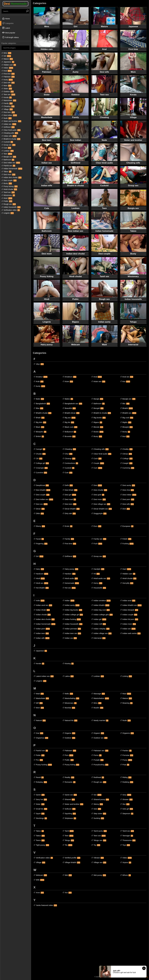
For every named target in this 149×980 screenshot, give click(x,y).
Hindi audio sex (101, 578)
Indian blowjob (129, 610)
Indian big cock (100, 610)
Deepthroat (41, 485)
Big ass (69, 418)
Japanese (8, 62)
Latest (6, 28)
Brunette (69, 436)
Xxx (67, 893)
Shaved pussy (100, 799)
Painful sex (8, 166)
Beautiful (69, 408)
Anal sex (127, 377)
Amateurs (69, 377)
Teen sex (8, 94)
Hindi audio (70, 578)
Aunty (7, 80)
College (126, 459)
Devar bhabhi (71, 509)
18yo (39, 364)
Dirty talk (69, 513)
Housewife (99, 588)
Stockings (40, 818)
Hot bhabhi (41, 588)
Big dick (40, 422)
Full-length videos (10, 37)
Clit (38, 459)
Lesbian (7, 151)
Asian (68, 381)
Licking (126, 676)
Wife (39, 880)
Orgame (69, 733)
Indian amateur (101, 601)
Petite (39, 755)
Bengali (97, 408)
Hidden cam (9, 65)
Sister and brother (11, 121)
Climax (126, 454)
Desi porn (127, 499)
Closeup (69, 459)
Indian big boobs (72, 610)
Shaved (69, 799)
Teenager (127, 836)
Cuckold (7, 142)
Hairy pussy (70, 569)
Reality (68, 777)
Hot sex (69, 588)
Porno (96, 755)
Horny (97, 583)
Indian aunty (71, 605)
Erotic (67, 526)
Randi (39, 777)
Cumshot (40, 473)
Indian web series (130, 633)
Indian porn (42, 629)
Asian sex (98, 381)
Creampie (41, 468)
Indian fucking (72, 619)
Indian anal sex (43, 605)
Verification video (11, 210)
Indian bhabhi (100, 605)
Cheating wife (10, 133)
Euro (96, 526)
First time (8, 74)
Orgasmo (127, 733)
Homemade (71, 583)
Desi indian (9, 115)
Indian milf (99, 624)
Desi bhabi (70, 490)
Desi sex (41, 504)
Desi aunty (128, 485)
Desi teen (8, 112)
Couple (98, 463)
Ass (125, 381)
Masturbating (71, 698)
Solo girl (127, 809)
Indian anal (128, 601)
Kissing (68, 664)
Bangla (97, 399)
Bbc (125, 404)
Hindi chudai (9, 189)
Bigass (97, 422)
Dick (125, 509)
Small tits (40, 809)
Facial (39, 539)
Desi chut (127, 490)
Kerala (7, 97)
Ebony (39, 526)
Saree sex (70, 795)
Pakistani (8, 77)
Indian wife (9, 136)
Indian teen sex (72, 633)
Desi (15, 4)
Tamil (68, 831)
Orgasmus (41, 738)
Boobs (97, 432)
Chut (67, 454)
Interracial (98, 638)
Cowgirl (126, 463)
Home (6, 19)
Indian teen (41, 633)
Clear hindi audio (11, 130)
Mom (6, 86)
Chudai (40, 454)
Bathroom (8, 160)
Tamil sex (8, 192)
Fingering (40, 544)
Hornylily (127, 583)
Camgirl (39, 449)
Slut (125, 804)
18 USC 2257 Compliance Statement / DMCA (133, 977)
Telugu (68, 840)
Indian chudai (42, 615)
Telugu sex (99, 840)
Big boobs (98, 418)
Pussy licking (9, 186)
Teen (7, 154)
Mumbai (69, 708)
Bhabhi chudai (42, 413)
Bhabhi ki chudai (11, 139)
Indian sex (9, 124)
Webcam (40, 875)
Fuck (97, 544)
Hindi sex (41, 583)
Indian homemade (12, 169)
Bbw (38, 408)
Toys (125, 845)
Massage (98, 694)
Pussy (126, 760)
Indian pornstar (72, 629)
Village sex (99, 862)
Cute (6, 148)
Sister (7, 89)
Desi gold (98, 495)
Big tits (68, 422)
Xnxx (39, 893)
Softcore (69, 809)
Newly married (100, 720)
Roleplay (40, 782)
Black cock (70, 427)
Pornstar (127, 755)
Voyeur (126, 862)
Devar (39, 509)
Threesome (128, 840)
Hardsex (69, 574)
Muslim (97, 708)
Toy (96, 845)
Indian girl (99, 619)
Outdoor (8, 92)
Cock (96, 459)
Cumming (127, 468)
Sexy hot (40, 799)
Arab (38, 381)
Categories (8, 23)
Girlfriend (8, 127)
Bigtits (126, 422)
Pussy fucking (43, 765)
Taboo (6, 172)
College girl (41, 463)
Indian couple (129, 615)
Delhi (68, 485)
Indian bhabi (42, 610)
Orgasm (98, 733)
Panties (126, 751)
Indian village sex (101, 633)
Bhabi (39, 418)
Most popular (9, 33)
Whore (126, 875)
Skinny (97, 804)
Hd (95, 574)
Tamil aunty (99, 831)
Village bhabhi (71, 862)
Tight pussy (41, 845)
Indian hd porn (129, 619)
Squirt (39, 814)
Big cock (127, 418)
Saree (39, 795)
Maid (39, 694)
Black (39, 427)
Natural (40, 720)
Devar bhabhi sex (101, 509)
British (39, 436)
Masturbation (100, 698)
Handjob (98, 569)
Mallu (68, 694)
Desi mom (8, 174)
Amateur (40, 377)
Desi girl (69, 495)
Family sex (99, 539)
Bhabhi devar (71, 413)
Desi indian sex (11, 163)
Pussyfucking (100, 765)
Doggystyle (99, 513)
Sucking (98, 818)
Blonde (97, 427)
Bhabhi (127, 408)
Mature (7, 59)
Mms (6, 53)
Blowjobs (40, 432)
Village (7, 109)
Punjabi (97, 760)
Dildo (39, 513)
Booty (125, 432)
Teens (39, 840)
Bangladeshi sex (72, 404)
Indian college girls (102, 615)
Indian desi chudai (11, 177)
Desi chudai (99, 490)
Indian (7, 68)
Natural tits (70, 720)
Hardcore (41, 574)
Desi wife (8, 83)
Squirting (69, 814)
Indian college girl (73, 615)
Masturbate (9, 100)
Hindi (7, 198)
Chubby (126, 449)
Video (126, 858)
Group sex (8, 145)
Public (7, 201)
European (127, 526)
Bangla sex (9, 157)
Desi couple (9, 180)
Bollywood (69, 432)
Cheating (8, 106)
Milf (38, 703)
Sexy (126, 795)
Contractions (70, 463)
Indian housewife (11, 207)
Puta (125, 765)
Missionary (8, 195)
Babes (68, 399)
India (39, 601)
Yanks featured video (45, 905)
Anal (7, 71)
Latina (68, 676)
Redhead (98, 777)
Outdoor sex (99, 738)
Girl (6, 56)
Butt (125, 436)
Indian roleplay (100, 629)
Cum (97, 468)
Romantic (69, 782)
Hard (126, 569)
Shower (126, 799)
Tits (67, 845)
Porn (68, 755)
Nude (6, 118)
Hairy (39, 569)
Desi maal (69, 499)
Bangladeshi (42, 404)
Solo (96, 809)
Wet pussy (99, 875)
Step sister (99, 814)
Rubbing (127, 782)
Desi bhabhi (42, 490)
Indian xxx (70, 638)
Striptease (69, 818)
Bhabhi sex (128, 413)
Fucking (127, 544)
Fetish (126, 539)
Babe (39, 399)
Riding (126, 777)
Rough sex (9, 204)
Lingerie (8, 213)
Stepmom (127, 814)
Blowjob (126, 427)
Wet (67, 875)
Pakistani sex (100, 751)
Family (7, 103)
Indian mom (128, 624)
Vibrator (97, 858)
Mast (126, 694)
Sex (96, 795)
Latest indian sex (44, 676)
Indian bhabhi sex (131, 605)
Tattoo (39, 836)
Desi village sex (101, 504)
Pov (38, 760)
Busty (7, 183)
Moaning (126, 703)
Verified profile (71, 858)
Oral (38, 733)
